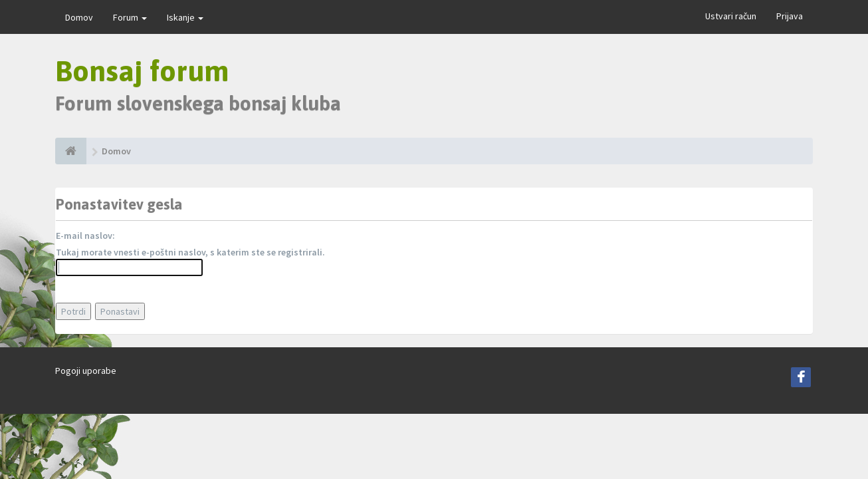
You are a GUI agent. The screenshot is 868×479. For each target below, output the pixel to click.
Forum (130, 17)
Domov (79, 17)
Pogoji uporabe (86, 371)
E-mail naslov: (85, 236)
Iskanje (185, 17)
